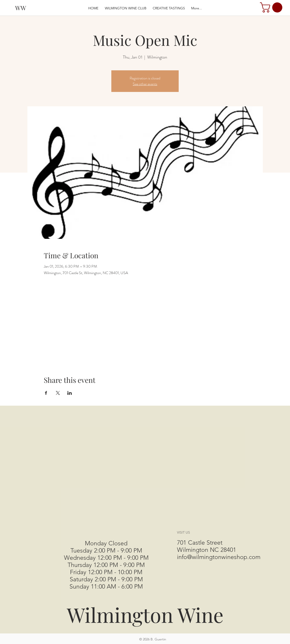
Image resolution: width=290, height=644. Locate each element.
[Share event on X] (58, 393)
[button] (272, 7)
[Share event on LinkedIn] (70, 393)
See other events (145, 84)
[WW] (21, 8)
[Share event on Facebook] (46, 393)
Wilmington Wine (145, 614)
